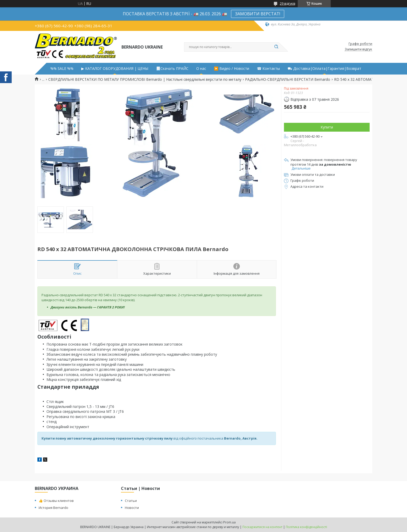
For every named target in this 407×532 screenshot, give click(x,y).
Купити (327, 127)
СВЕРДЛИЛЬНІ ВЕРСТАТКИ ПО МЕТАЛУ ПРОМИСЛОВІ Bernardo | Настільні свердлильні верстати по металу (145, 79)
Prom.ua (229, 522)
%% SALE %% (62, 69)
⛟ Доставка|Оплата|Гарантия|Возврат (324, 69)
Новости (132, 508)
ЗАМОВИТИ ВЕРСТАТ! (258, 14)
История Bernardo (53, 508)
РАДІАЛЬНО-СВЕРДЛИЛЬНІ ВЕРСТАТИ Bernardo (288, 79)
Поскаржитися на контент (262, 527)
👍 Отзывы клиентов (56, 501)
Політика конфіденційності (306, 527)
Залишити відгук (358, 49)
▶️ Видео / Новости (232, 69)
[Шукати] (276, 47)
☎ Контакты (268, 69)
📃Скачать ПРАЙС (172, 69)
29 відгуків (287, 4)
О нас (201, 69)
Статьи (131, 501)
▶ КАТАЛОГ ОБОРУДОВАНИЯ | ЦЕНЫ (115, 69)
